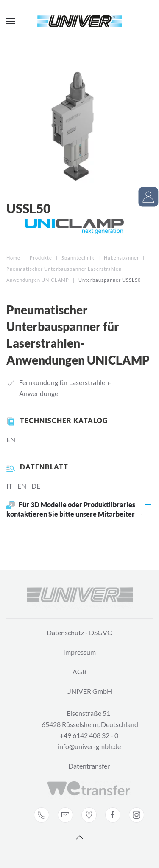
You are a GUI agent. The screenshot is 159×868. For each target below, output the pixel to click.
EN (11, 440)
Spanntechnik (78, 258)
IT (9, 486)
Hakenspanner (121, 258)
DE (36, 486)
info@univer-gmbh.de (89, 746)
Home (13, 258)
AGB (79, 671)
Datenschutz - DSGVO (80, 632)
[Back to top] (80, 837)
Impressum (79, 652)
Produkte (41, 258)
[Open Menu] (11, 21)
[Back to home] (80, 21)
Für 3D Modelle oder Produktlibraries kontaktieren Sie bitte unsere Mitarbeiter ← (77, 509)
